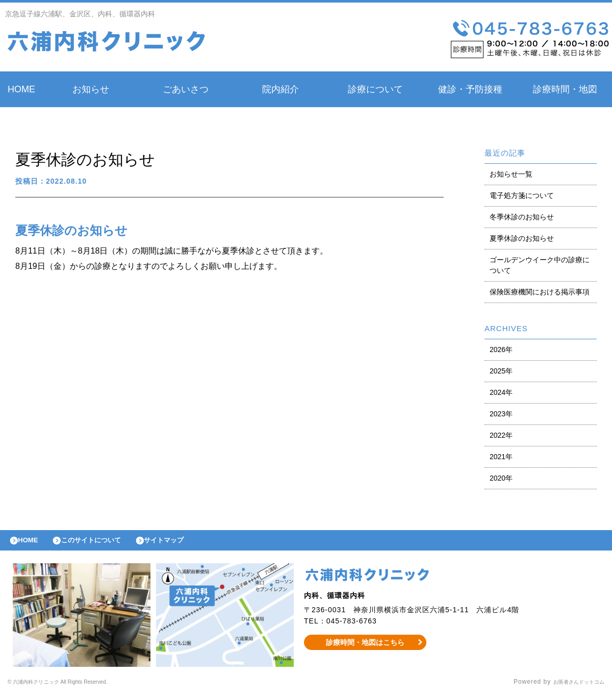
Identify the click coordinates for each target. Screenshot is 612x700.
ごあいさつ (186, 89)
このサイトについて (104, 543)
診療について (375, 89)
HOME (21, 89)
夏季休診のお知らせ (522, 238)
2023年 (501, 414)
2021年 (501, 457)
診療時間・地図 (565, 89)
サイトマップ (187, 543)
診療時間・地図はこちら (365, 647)
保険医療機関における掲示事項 (540, 292)
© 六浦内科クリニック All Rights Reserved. (75, 687)
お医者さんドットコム (571, 687)
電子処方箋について (522, 195)
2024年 (501, 392)
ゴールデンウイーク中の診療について (540, 265)
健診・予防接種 (470, 89)
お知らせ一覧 (511, 174)
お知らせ (91, 89)
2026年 (501, 349)
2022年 (501, 435)
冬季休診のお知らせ (522, 217)
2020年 (501, 478)
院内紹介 (280, 89)
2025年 (501, 371)
